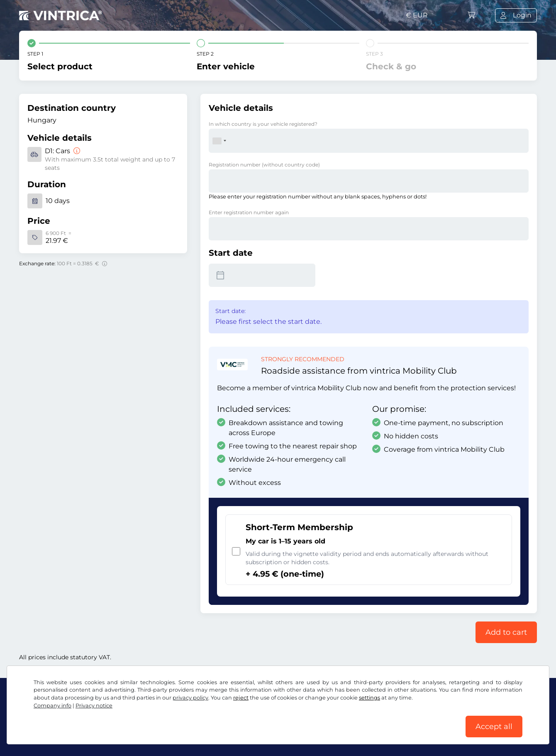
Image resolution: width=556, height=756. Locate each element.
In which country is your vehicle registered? (263, 124)
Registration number (264, 165)
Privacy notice (94, 706)
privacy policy (190, 698)
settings (369, 698)
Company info (52, 706)
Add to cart (506, 632)
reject (241, 698)
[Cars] (76, 151)
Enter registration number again (249, 212)
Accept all (494, 727)
